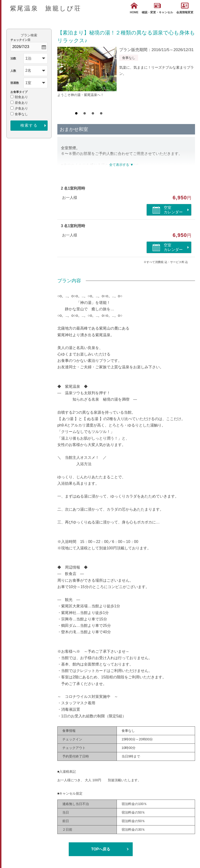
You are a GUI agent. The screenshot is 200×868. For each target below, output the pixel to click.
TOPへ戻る (101, 849)
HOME (134, 8)
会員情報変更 (185, 8)
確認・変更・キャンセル (157, 8)
